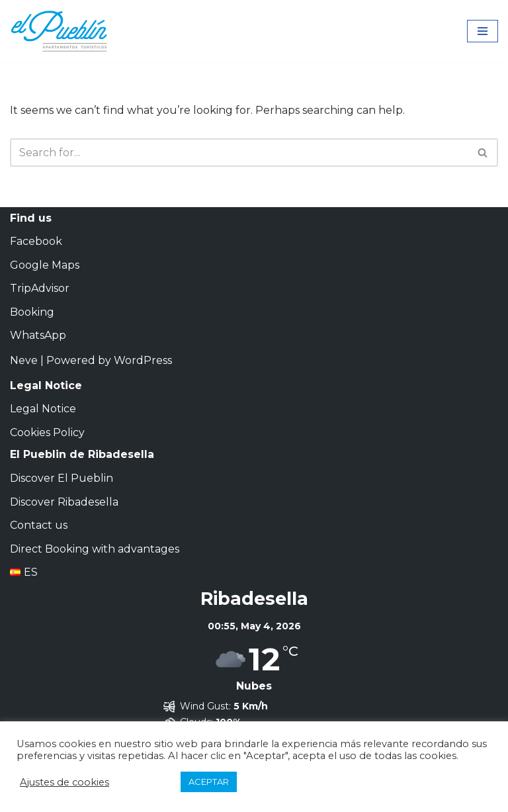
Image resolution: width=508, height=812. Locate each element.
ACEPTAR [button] (209, 782)
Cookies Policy (47, 432)
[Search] (239, 153)
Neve (24, 360)
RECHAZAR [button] (148, 782)
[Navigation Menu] (483, 31)
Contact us (39, 525)
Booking (32, 312)
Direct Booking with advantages (95, 549)
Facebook (36, 241)
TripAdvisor (40, 288)
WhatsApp (38, 335)
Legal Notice (43, 409)
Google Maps (45, 265)
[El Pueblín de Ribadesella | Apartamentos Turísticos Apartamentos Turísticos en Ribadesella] (60, 31)
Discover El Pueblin (62, 478)
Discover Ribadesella (64, 502)
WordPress (143, 360)
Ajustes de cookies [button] (64, 782)
